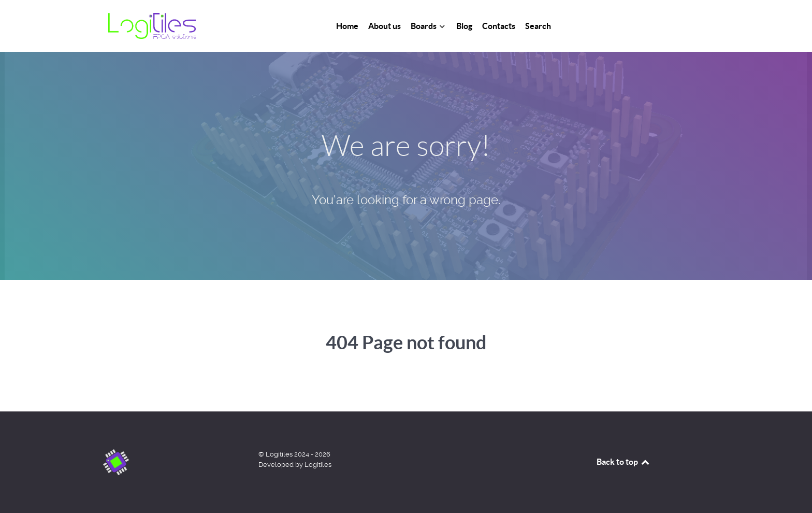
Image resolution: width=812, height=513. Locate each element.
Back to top (624, 462)
